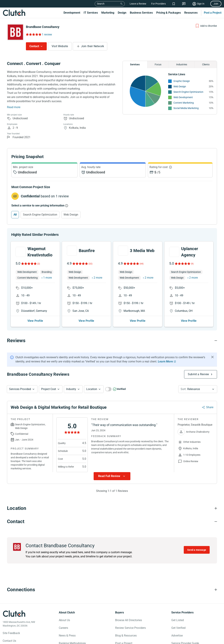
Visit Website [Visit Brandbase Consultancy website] (60, 46)
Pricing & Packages (169, 13)
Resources (191, 13)
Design (122, 13)
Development (72, 13)
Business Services (141, 13)
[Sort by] (198, 380)
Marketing (108, 13)
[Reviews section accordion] (112, 332)
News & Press (67, 627)
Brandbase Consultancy (43, 27)
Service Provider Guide (185, 634)
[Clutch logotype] (14, 605)
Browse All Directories (129, 611)
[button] (22, 380)
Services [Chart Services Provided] (135, 64)
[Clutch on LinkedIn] (36, 640)
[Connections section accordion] (112, 581)
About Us (64, 611)
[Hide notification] (212, 348)
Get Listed (178, 611)
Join (216, 4)
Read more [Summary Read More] (14, 107)
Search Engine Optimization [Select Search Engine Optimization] (40, 215)
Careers (63, 619)
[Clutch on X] (13, 640)
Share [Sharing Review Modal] (210, 398)
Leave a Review (138, 4)
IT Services (91, 13)
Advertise (177, 627)
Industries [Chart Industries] (182, 64)
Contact (34, 46)
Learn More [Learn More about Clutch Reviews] (165, 353)
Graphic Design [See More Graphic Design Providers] (182, 81)
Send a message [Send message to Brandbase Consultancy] (197, 541)
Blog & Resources (126, 627)
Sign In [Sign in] (201, 4)
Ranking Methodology (72, 634)
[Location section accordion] (112, 499)
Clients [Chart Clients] (206, 64)
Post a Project (213, 13)
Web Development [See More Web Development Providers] (183, 97)
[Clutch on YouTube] (28, 640)
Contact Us (9, 632)
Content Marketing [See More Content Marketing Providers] (184, 103)
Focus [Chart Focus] (158, 64)
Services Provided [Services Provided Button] (20, 380)
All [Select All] (15, 215)
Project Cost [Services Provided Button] (49, 380)
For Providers (158, 4)
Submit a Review (198, 365)
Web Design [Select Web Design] (71, 215)
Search (101, 4)
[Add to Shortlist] (206, 26)
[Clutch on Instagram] (20, 640)
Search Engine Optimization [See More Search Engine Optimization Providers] (188, 92)
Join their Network (93, 46)
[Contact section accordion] (112, 513)
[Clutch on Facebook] (5, 640)
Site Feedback (11, 624)
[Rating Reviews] (33, 34)
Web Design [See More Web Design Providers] (180, 86)
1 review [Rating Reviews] (47, 34)
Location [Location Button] (92, 380)
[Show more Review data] (112, 467)
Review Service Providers (130, 619)
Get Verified (178, 619)
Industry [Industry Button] (71, 380)
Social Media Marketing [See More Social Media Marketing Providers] (186, 108)
